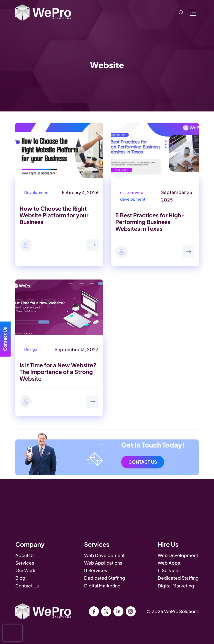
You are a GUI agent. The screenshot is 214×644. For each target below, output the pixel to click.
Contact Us (143, 462)
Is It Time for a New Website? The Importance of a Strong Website (58, 372)
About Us (25, 555)
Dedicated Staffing (105, 578)
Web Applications (103, 563)
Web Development (104, 555)
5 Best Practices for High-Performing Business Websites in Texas (150, 222)
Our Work (25, 570)
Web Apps (169, 563)
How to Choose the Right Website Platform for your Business (54, 215)
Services (25, 563)
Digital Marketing (102, 586)
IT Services (96, 570)
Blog (20, 578)
